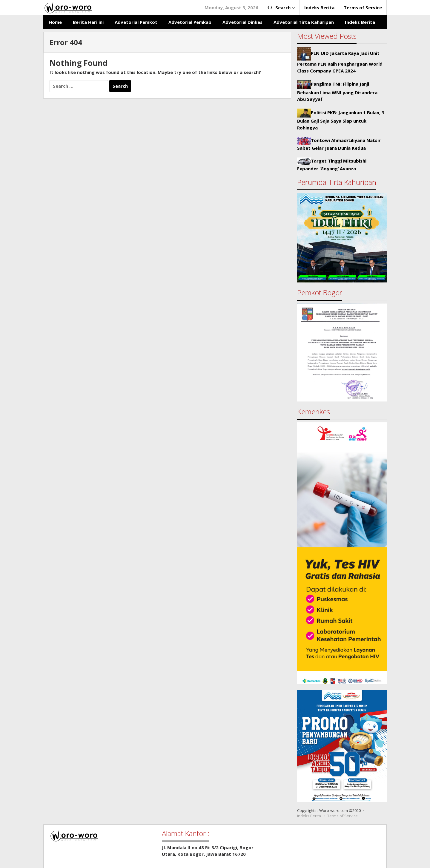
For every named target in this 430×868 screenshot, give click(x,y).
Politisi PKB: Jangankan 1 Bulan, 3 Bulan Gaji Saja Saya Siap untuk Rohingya (341, 120)
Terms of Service (343, 816)
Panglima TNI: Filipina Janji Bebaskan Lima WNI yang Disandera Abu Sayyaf (337, 91)
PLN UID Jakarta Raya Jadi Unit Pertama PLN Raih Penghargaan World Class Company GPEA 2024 (340, 62)
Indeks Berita (309, 816)
